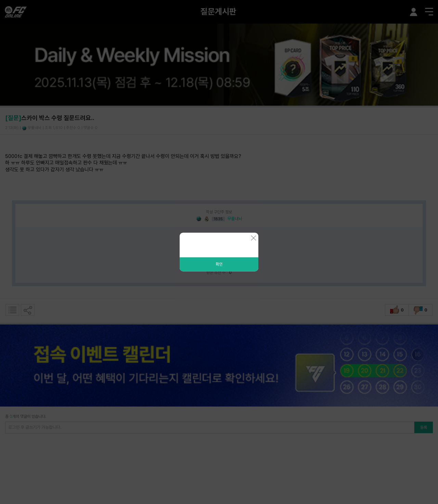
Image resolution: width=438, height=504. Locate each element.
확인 (219, 264)
